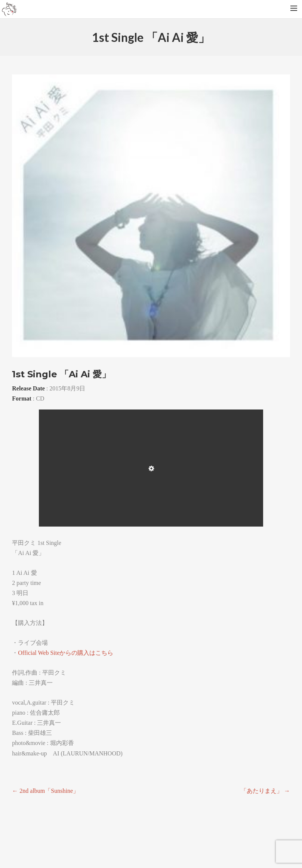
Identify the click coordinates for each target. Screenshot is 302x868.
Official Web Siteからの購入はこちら (66, 653)
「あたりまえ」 (265, 791)
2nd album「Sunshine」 (45, 791)
